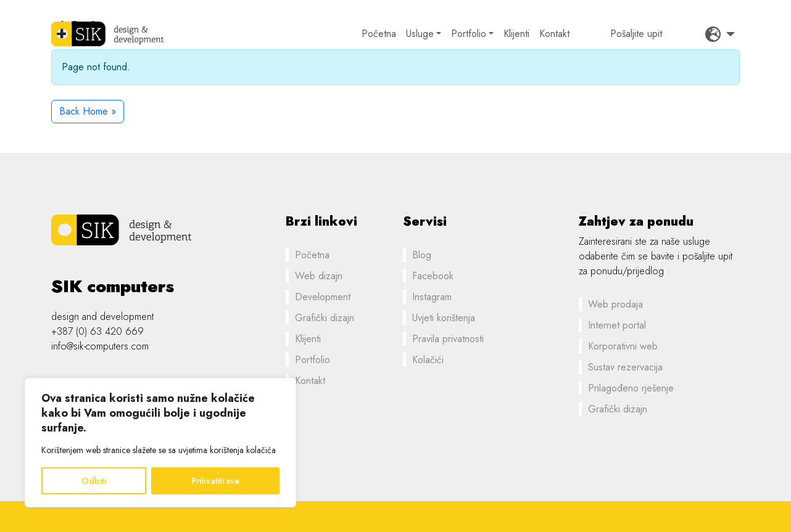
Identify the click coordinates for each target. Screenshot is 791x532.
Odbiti (94, 481)
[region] (160, 443)
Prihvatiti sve (215, 481)
